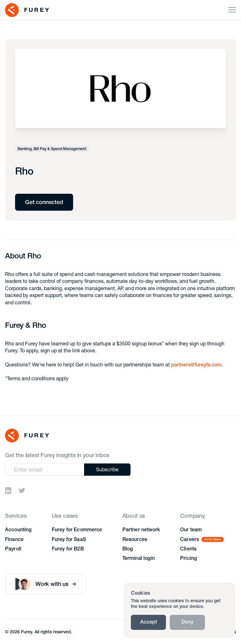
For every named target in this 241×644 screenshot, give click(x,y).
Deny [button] (187, 623)
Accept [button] (149, 623)
